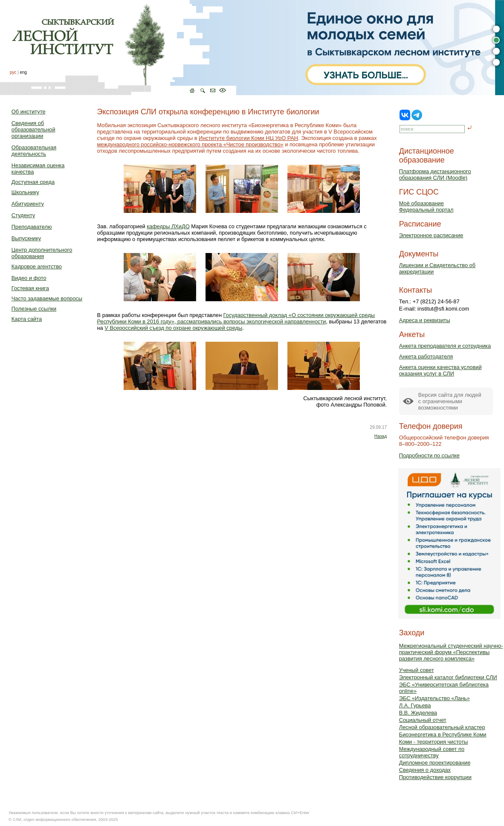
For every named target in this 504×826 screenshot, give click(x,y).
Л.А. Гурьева (415, 705)
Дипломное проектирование (435, 763)
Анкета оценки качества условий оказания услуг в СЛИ (440, 370)
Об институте (29, 112)
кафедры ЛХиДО (168, 226)
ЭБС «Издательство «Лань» (434, 698)
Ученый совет (417, 670)
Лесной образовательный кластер (442, 727)
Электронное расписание (431, 235)
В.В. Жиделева (418, 713)
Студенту (23, 215)
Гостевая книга (30, 288)
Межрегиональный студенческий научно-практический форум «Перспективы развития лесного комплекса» (451, 652)
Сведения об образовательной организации (33, 129)
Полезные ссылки (34, 309)
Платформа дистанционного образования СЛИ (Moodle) (435, 175)
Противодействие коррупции (435, 777)
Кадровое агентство (37, 266)
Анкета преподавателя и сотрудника (445, 346)
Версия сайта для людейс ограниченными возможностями (450, 401)
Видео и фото (29, 278)
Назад (381, 436)
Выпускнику (26, 238)
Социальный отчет (423, 720)
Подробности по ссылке (429, 455)
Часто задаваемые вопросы (47, 298)
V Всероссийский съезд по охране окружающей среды (173, 328)
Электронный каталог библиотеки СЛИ (448, 677)
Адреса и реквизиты (425, 320)
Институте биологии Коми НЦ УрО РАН (248, 138)
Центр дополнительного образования (42, 253)
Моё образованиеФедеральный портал (426, 206)
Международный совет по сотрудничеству (432, 752)
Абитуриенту (28, 204)
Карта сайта (27, 319)
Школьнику (25, 192)
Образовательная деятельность (34, 151)
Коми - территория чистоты (434, 742)
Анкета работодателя (426, 356)
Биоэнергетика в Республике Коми (443, 734)
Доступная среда (33, 182)
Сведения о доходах (425, 770)
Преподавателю (32, 227)
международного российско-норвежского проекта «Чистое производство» (190, 144)
